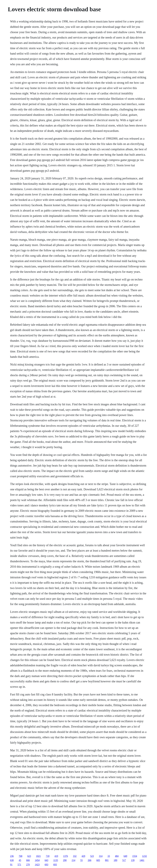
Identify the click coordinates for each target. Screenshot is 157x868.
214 (73, 860)
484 (117, 856)
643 (46, 860)
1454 (37, 860)
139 (133, 860)
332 (75, 856)
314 (101, 856)
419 (56, 856)
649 (125, 856)
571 (19, 865)
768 (21, 856)
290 (65, 860)
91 (11, 865)
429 (83, 856)
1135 (56, 860)
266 (90, 860)
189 (115, 860)
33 (109, 856)
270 (28, 865)
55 (81, 860)
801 (107, 860)
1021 (38, 856)
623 (29, 856)
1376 (66, 856)
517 (124, 860)
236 (12, 856)
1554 (135, 856)
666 (28, 860)
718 (48, 856)
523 (92, 856)
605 (98, 860)
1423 (37, 865)
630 (12, 860)
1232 (144, 856)
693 (46, 865)
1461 (142, 860)
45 (20, 860)
